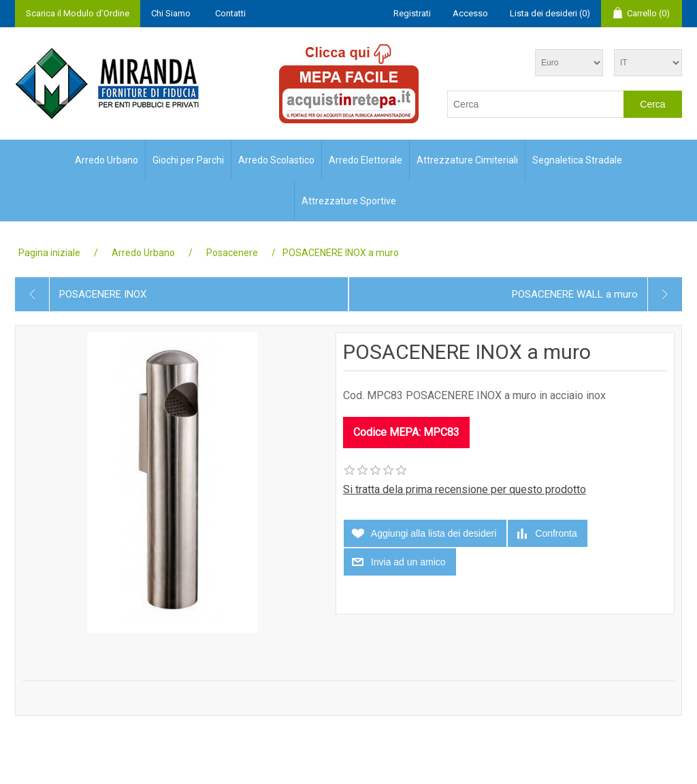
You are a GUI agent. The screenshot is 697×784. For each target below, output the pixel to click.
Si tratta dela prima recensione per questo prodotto (465, 489)
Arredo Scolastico (276, 160)
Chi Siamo (171, 13)
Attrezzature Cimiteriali (467, 160)
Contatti (230, 13)
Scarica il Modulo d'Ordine (78, 13)
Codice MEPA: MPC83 (406, 432)
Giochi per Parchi (188, 160)
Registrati (412, 13)
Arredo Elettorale (366, 160)
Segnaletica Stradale (577, 160)
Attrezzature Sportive (349, 201)
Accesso (470, 13)
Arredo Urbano (107, 160)
